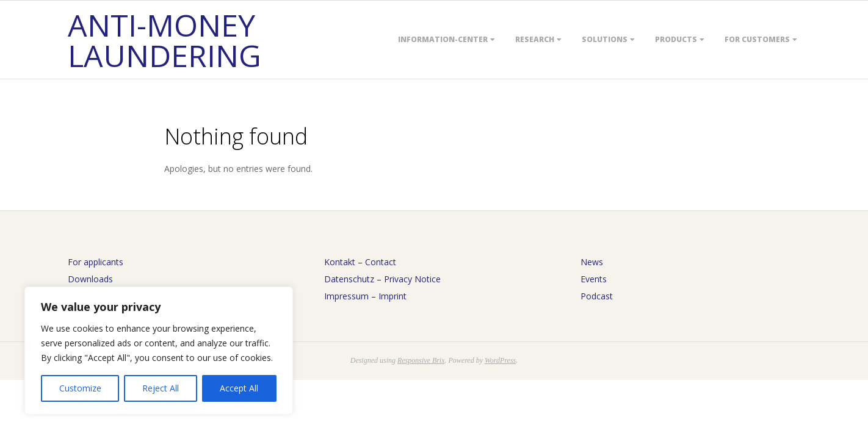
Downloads (90, 279)
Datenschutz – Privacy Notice (382, 279)
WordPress (500, 360)
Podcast (597, 296)
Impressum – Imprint (365, 296)
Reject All (161, 388)
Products (676, 39)
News (592, 262)
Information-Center (443, 39)
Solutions (605, 39)
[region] (159, 351)
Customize (80, 388)
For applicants (96, 262)
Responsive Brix (421, 360)
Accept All (239, 388)
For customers (757, 39)
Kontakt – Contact (360, 262)
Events (594, 279)
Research (535, 39)
